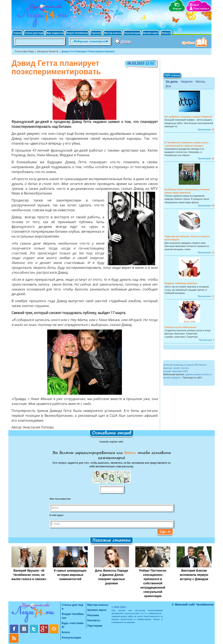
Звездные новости (48, 51)
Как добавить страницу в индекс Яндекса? (189, 117)
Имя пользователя (60, 499)
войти (130, 452)
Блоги (66, 632)
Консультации (132, 33)
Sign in (165, 531)
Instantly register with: (111, 442)
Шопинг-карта (151, 33)
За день (172, 81)
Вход (196, 5)
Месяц (200, 81)
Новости (166, 33)
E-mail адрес (57, 515)
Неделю (187, 81)
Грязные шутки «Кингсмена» (181, 327)
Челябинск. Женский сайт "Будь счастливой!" (42, 17)
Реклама (93, 615)
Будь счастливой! (73, 625)
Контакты (94, 620)
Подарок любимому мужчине (181, 283)
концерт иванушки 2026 (176, 371)
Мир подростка (55, 33)
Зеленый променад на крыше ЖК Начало (185, 365)
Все (169, 86)
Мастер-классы (113, 33)
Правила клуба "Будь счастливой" (196, 43)
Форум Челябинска (77, 33)
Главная (17, 33)
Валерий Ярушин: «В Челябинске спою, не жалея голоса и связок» (29, 575)
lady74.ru (144, 613)
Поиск (123, 41)
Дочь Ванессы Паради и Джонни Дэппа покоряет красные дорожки (111, 577)
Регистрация (201, 9)
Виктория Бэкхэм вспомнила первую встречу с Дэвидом (194, 575)
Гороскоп (96, 33)
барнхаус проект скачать (176, 368)
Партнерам (95, 626)
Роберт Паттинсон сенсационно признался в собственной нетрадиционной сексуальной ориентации (153, 583)
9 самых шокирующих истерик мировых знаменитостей (70, 575)
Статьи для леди (34, 33)
